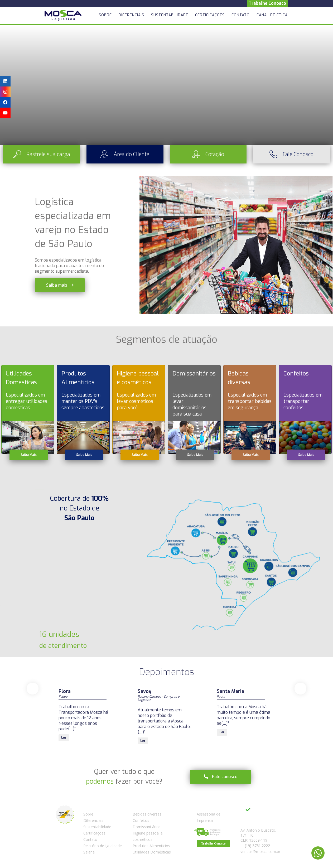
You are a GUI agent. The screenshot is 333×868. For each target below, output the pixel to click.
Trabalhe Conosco (267, 3)
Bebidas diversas (147, 814)
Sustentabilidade (170, 15)
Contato (241, 15)
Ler (64, 732)
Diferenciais (131, 15)
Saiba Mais (28, 455)
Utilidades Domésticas (152, 852)
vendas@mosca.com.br (260, 852)
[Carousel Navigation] (166, 689)
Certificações (210, 15)
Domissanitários (147, 827)
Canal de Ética (272, 15)
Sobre (105, 15)
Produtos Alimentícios (151, 846)
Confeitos (141, 820)
